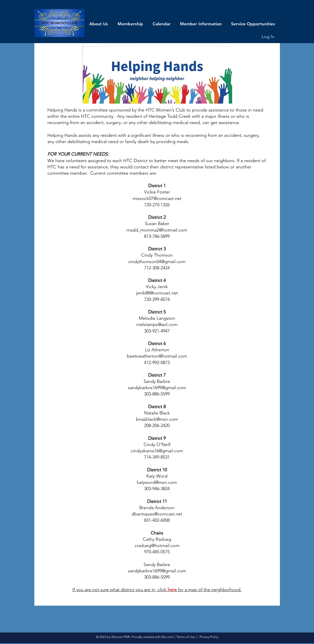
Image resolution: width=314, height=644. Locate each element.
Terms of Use (186, 637)
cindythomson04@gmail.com (157, 262)
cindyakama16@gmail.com (157, 451)
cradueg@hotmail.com (157, 546)
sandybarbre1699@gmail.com (157, 388)
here (173, 590)
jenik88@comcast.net (157, 293)
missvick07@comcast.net (157, 198)
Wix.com (167, 637)
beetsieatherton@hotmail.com (157, 356)
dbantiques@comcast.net (157, 514)
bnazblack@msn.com (157, 419)
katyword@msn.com (157, 482)
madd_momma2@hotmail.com (157, 230)
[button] (99, 24)
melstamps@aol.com (157, 325)
